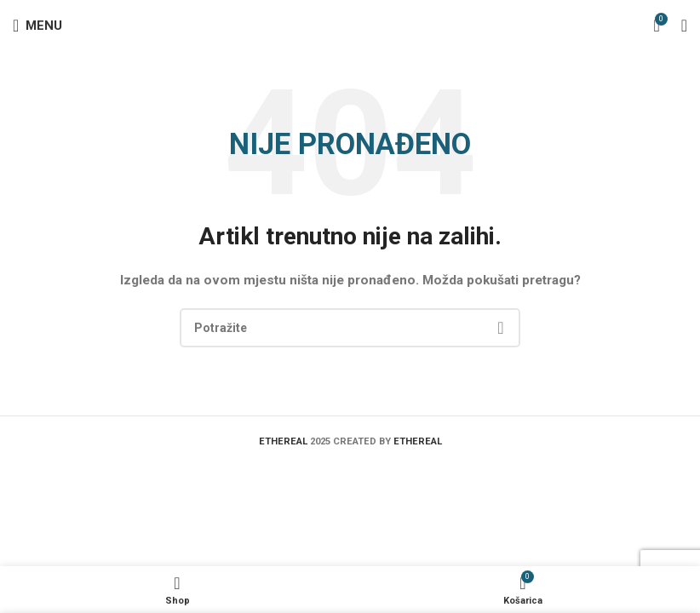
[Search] (350, 328)
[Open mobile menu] (37, 26)
